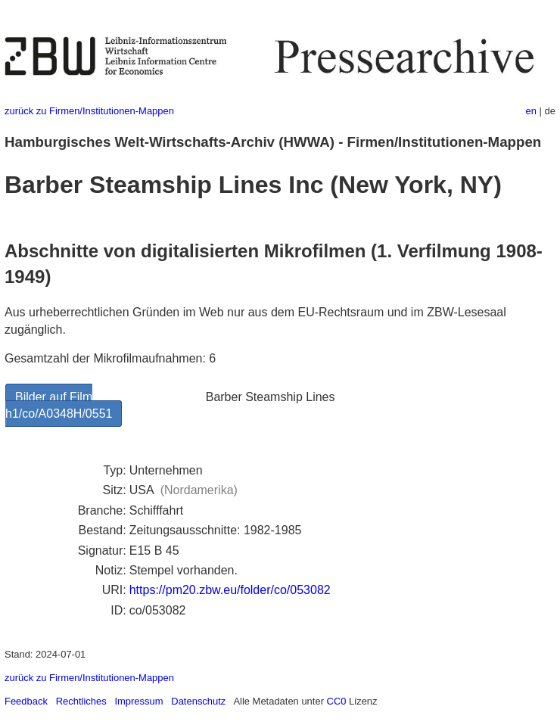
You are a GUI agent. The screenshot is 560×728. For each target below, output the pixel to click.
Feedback (26, 701)
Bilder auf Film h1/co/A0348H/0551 (59, 405)
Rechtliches (81, 701)
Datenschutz (198, 701)
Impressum (138, 701)
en (531, 111)
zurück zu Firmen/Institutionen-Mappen (89, 111)
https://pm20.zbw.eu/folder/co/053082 (230, 590)
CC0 (337, 701)
